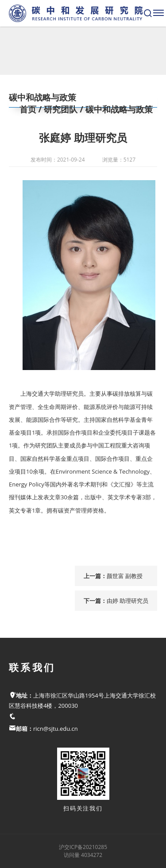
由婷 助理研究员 (127, 601)
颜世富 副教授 (125, 576)
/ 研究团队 (57, 109)
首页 (28, 109)
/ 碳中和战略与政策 (115, 109)
